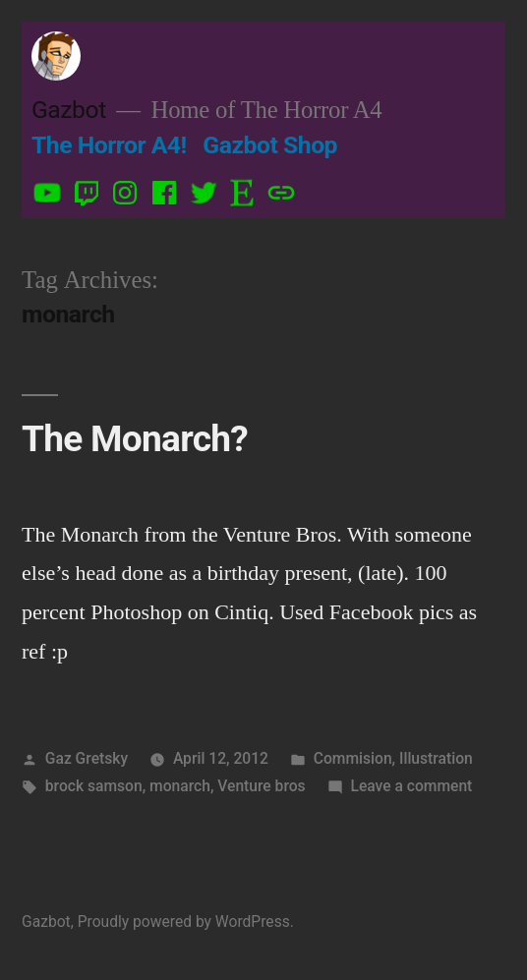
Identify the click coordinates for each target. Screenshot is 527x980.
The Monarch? (135, 439)
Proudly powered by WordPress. (186, 922)
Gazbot (69, 110)
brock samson (94, 786)
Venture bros (261, 786)
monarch (180, 786)
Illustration (436, 758)
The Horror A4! (109, 145)
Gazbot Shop (270, 145)
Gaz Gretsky (87, 758)
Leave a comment (411, 786)
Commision (353, 758)
